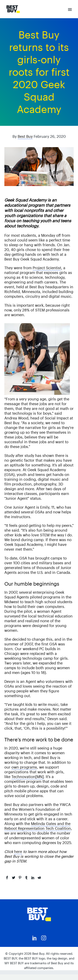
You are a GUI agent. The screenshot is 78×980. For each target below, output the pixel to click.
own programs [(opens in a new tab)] (24, 767)
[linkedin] (35, 938)
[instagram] (44, 938)
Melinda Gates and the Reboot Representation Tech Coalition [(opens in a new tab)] (38, 826)
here (18, 852)
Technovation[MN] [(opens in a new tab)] (28, 777)
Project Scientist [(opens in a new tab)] (47, 268)
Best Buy (25, 136)
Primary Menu (70, 10)
